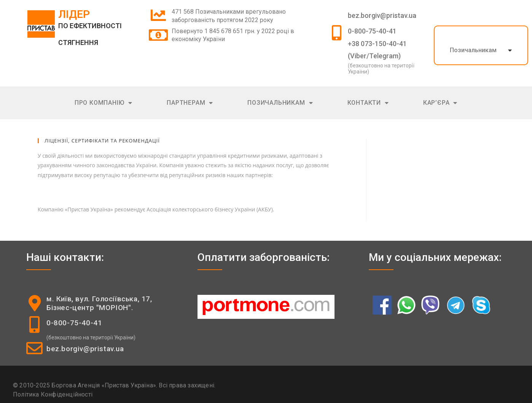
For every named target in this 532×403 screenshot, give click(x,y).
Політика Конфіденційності (53, 394)
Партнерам (190, 103)
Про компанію (104, 103)
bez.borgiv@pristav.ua (382, 15)
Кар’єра (440, 103)
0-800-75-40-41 (372, 31)
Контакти (368, 103)
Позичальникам (473, 50)
